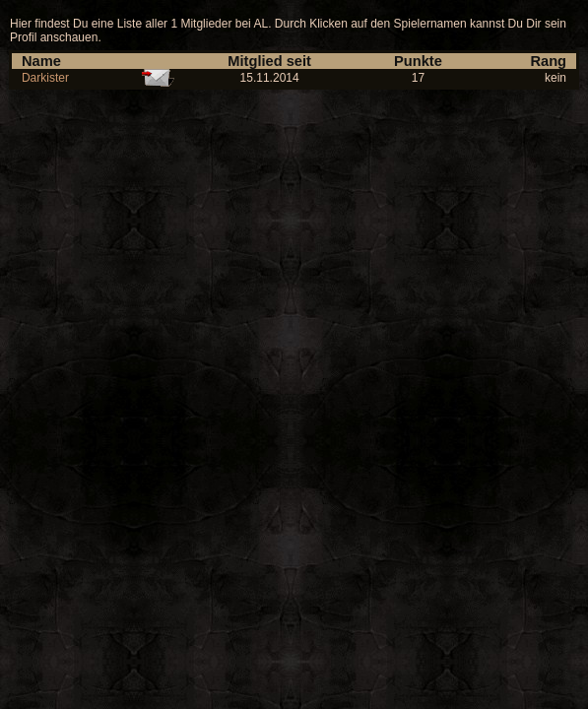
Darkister (45, 78)
